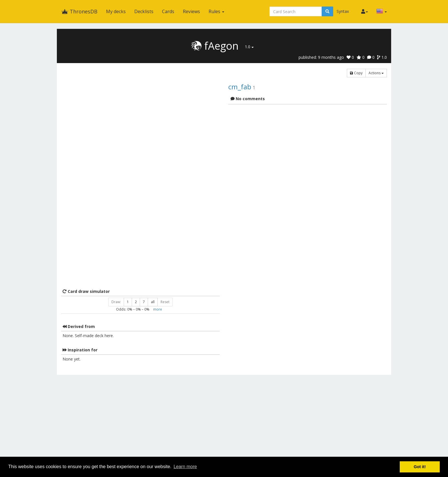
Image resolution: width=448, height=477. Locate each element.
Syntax (343, 11)
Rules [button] (216, 11)
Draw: (116, 302)
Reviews (191, 11)
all (153, 302)
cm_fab (240, 87)
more (158, 309)
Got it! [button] (420, 467)
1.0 (249, 47)
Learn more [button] (185, 467)
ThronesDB (79, 11)
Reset (165, 302)
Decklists (144, 11)
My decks (116, 11)
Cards (168, 11)
